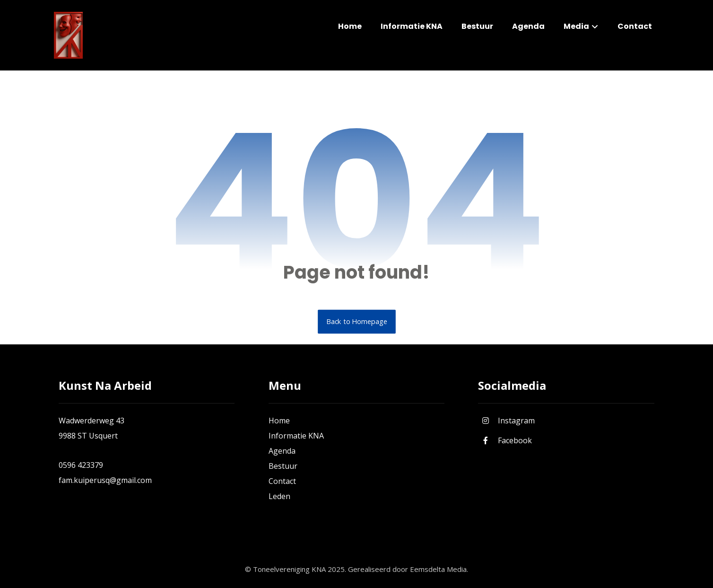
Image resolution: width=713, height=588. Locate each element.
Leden (279, 496)
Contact (282, 481)
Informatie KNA (296, 436)
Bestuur (283, 466)
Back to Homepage (357, 322)
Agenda (282, 451)
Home (279, 421)
